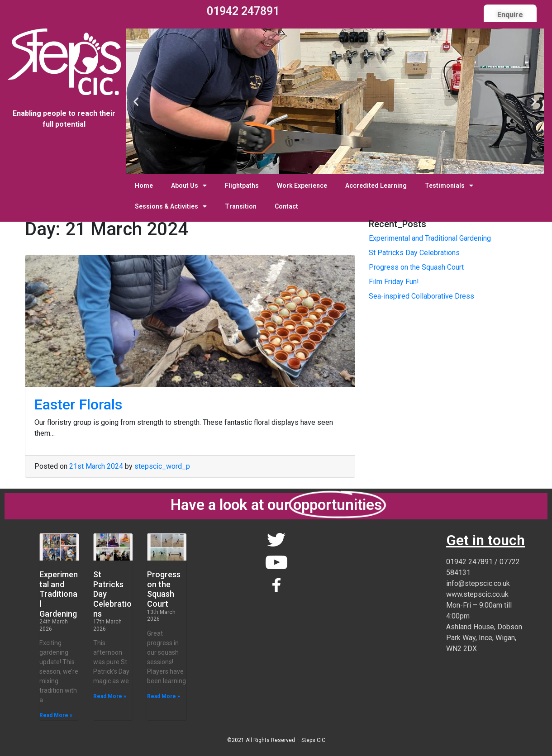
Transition (241, 206)
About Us (189, 185)
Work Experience (302, 185)
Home (144, 185)
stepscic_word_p (162, 466)
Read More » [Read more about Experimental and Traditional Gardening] (56, 715)
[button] (310, 167)
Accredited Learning (376, 185)
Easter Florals (78, 404)
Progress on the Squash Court (416, 267)
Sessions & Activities (171, 206)
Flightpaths (242, 185)
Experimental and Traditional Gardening (430, 238)
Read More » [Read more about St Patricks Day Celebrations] (110, 696)
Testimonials (449, 185)
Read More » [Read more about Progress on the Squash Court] (164, 696)
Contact (286, 206)
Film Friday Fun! (394, 282)
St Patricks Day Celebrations (414, 253)
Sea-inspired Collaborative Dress (421, 296)
